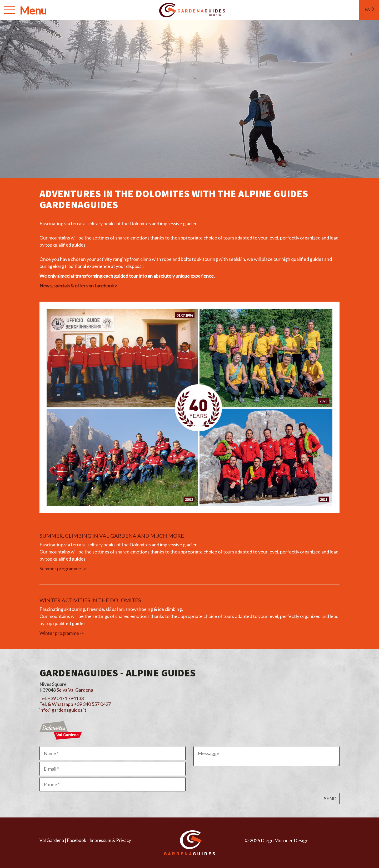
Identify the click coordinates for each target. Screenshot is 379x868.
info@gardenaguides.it (63, 710)
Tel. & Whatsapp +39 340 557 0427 (75, 704)
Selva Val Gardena (75, 690)
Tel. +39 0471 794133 (62, 698)
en (370, 9)
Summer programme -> (63, 568)
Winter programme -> (62, 633)
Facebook (77, 840)
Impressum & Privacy (110, 840)
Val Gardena (52, 840)
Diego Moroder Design (285, 840)
